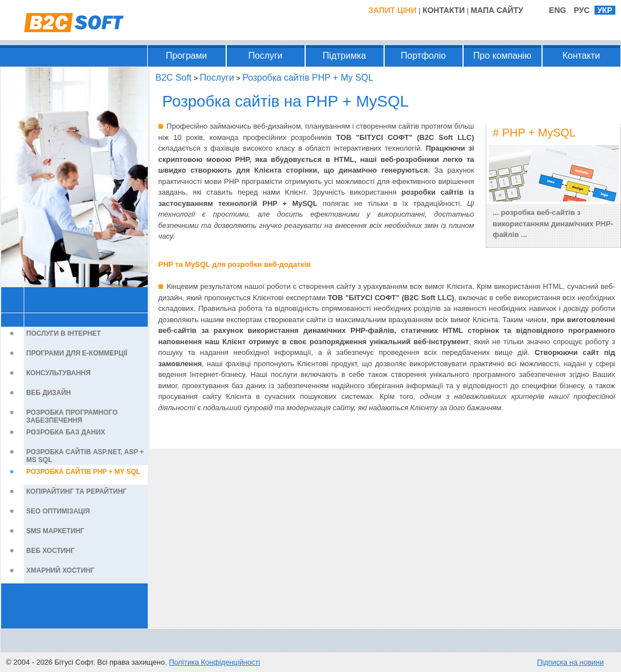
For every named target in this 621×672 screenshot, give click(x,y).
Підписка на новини (570, 662)
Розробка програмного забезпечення (72, 416)
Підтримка (344, 56)
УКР (605, 10)
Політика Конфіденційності (214, 662)
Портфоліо (424, 56)
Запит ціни (393, 10)
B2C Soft (174, 78)
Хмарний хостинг (61, 570)
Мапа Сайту (497, 10)
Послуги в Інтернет (64, 333)
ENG (557, 10)
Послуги (265, 56)
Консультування (59, 373)
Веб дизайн (49, 393)
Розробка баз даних (66, 432)
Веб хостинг (50, 551)
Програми (186, 56)
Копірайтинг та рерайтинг (77, 491)
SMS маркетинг (56, 531)
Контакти (444, 10)
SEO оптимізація (58, 511)
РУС (582, 10)
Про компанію (502, 56)
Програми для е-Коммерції (77, 353)
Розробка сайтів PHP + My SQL (83, 472)
